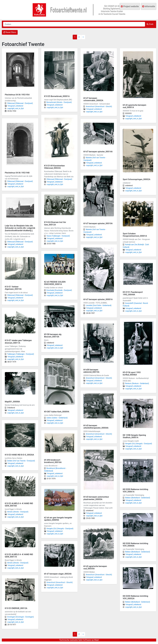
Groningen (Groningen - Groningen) (20, 617)
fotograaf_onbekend (15, 106)
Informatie (149, 6)
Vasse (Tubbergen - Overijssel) (58, 236)
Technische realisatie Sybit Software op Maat (79, 640)
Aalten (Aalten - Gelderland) (57, 418)
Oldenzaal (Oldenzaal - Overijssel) (20, 103)
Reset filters (10, 32)
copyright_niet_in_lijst (15, 108)
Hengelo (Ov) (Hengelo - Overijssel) (60, 529)
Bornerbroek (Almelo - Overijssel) (59, 102)
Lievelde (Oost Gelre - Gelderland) (99, 305)
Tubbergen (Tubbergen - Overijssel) (21, 354)
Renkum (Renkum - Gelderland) (137, 383)
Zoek (150, 24)
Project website (130, 6)
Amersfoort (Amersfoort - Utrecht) (60, 582)
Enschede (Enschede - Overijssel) (59, 290)
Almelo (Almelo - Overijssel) (18, 512)
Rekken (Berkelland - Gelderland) (138, 498)
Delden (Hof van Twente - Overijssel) (21, 461)
